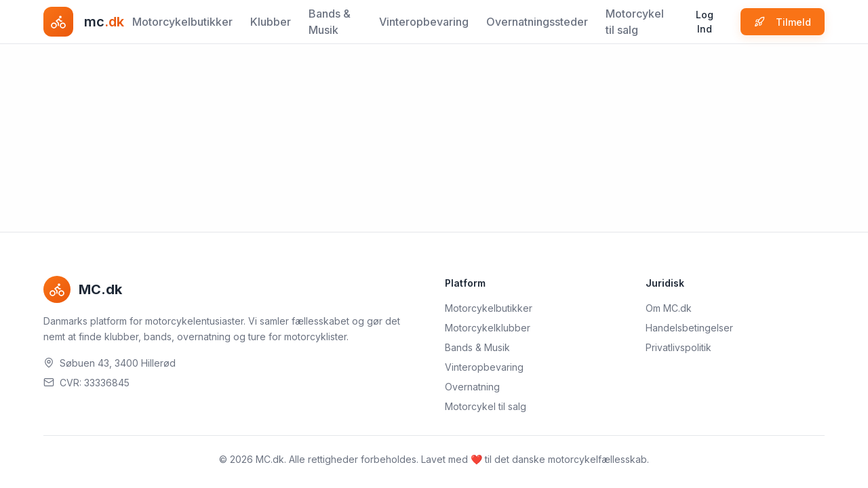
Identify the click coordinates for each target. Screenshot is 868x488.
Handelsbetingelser (689, 328)
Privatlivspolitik (678, 347)
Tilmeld (783, 22)
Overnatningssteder (537, 22)
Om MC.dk (669, 308)
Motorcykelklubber (488, 328)
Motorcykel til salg (635, 22)
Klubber (271, 22)
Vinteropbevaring (424, 22)
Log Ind (705, 22)
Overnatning (472, 387)
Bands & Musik (330, 22)
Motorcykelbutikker (182, 22)
